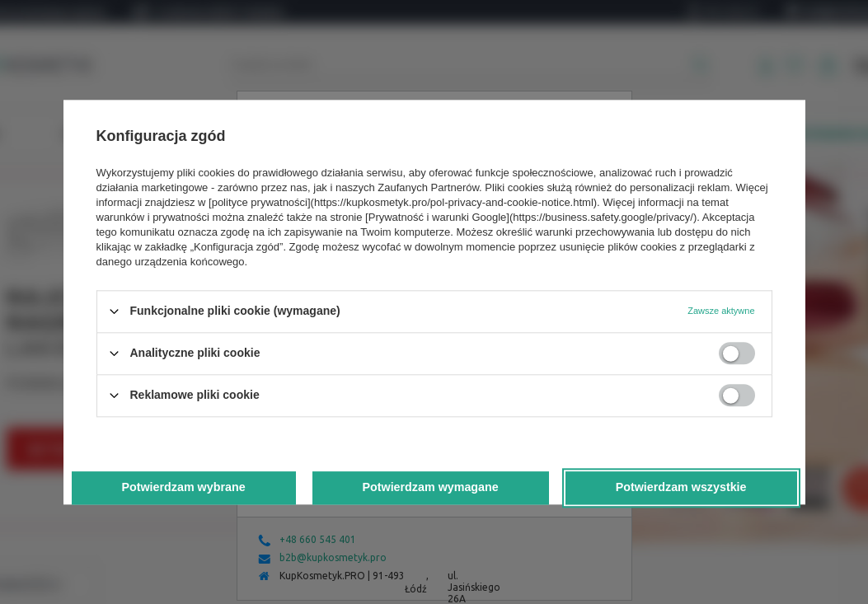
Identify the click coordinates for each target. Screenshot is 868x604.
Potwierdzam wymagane (430, 488)
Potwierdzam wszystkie (681, 488)
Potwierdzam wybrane (183, 488)
